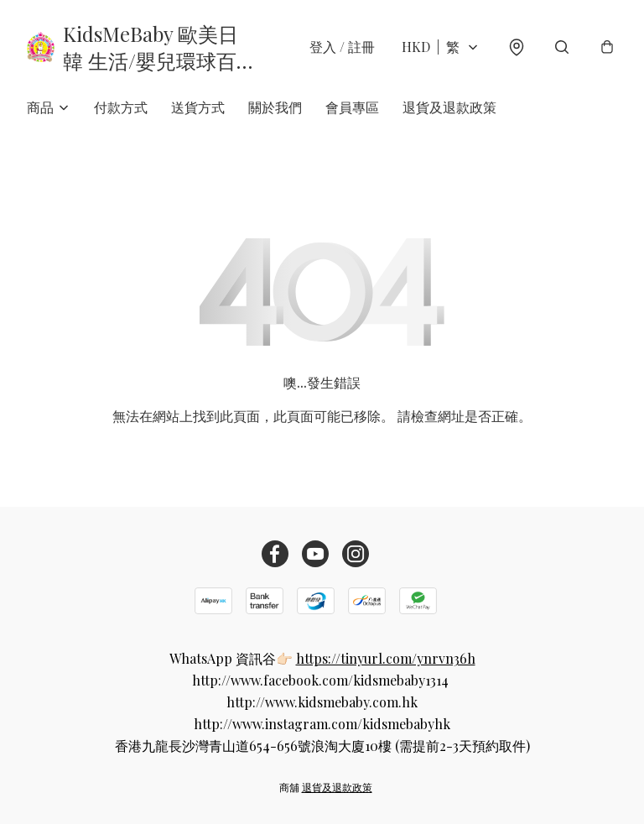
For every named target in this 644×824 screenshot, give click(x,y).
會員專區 (352, 107)
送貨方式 (198, 107)
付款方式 (121, 107)
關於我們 (275, 107)
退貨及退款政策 (449, 107)
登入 (342, 47)
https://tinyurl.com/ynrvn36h (386, 658)
